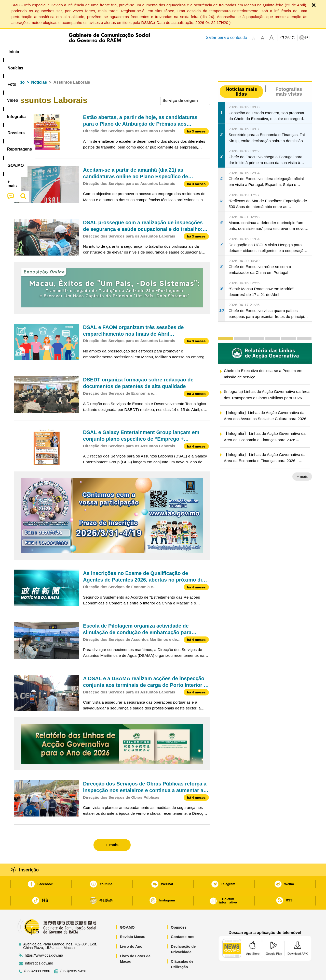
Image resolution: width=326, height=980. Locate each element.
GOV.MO (127, 912)
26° (290, 38)
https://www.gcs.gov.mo (44, 940)
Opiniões (179, 912)
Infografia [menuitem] (117, 52)
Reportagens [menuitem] (175, 52)
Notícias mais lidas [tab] (241, 76)
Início (19, 67)
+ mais (302, 461)
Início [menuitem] (24, 52)
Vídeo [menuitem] (92, 52)
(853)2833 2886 (37, 956)
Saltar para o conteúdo (226, 38)
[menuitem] (48, 52)
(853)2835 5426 (73, 956)
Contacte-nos (183, 921)
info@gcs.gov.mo (39, 948)
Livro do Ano (131, 931)
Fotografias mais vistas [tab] (289, 76)
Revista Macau (133, 921)
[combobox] (185, 85)
